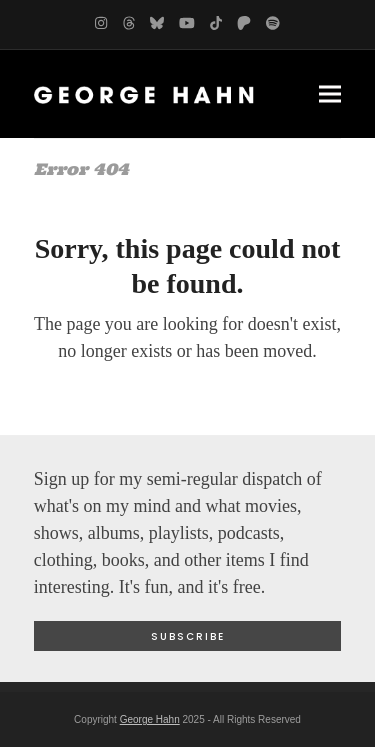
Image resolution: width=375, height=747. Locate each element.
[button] (330, 93)
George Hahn (150, 719)
